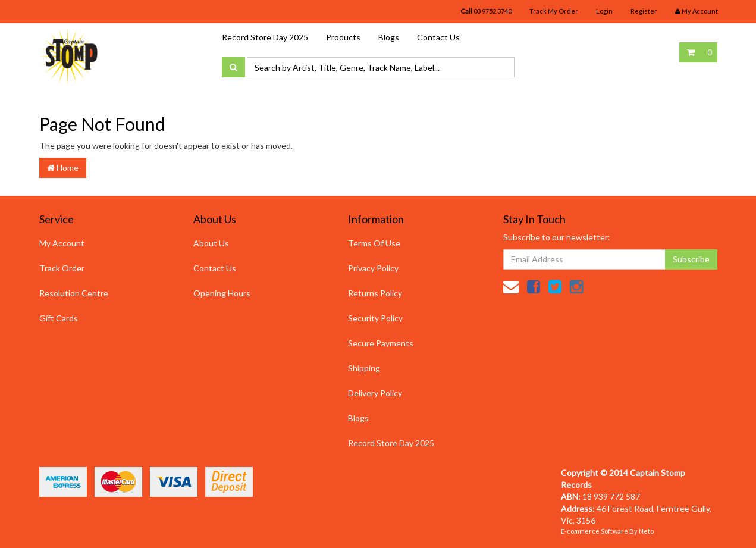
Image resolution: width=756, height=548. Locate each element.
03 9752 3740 (486, 11)
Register (644, 11)
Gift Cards (59, 318)
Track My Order (554, 11)
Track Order (62, 268)
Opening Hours (222, 293)
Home (63, 167)
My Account (62, 243)
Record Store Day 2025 (265, 37)
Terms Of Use (374, 243)
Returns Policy (375, 293)
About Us (211, 243)
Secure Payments (381, 343)
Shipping (364, 368)
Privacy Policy (373, 268)
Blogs (389, 37)
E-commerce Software (595, 531)
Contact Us (438, 37)
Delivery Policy (375, 393)
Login (604, 11)
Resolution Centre (74, 293)
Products (343, 37)
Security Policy (375, 318)
